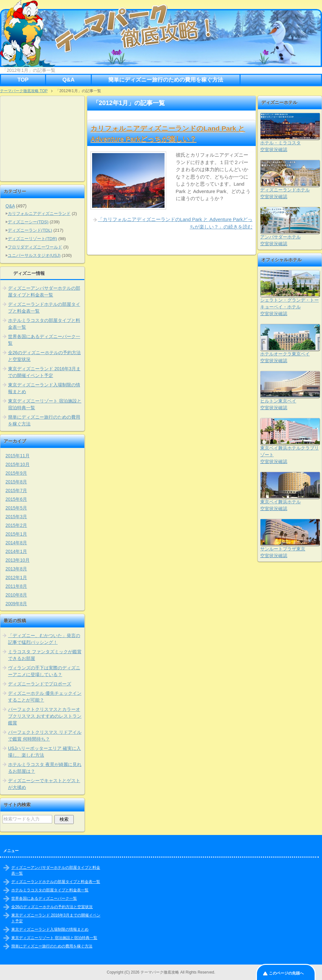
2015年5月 (16, 508)
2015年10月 (18, 464)
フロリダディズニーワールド (35, 247)
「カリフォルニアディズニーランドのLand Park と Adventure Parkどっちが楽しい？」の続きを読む (175, 223)
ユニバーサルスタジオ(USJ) (34, 255)
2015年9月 (16, 473)
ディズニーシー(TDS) (28, 222)
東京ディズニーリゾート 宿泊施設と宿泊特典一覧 (45, 404)
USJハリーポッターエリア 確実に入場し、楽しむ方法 (44, 752)
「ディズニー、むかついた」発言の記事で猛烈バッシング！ (44, 639)
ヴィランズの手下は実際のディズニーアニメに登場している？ (44, 671)
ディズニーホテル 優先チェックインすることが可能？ (45, 697)
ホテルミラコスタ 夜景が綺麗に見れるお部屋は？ (45, 768)
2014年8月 (16, 543)
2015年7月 (16, 490)
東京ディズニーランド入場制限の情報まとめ (44, 388)
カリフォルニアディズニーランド (39, 213)
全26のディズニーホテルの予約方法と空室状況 (44, 356)
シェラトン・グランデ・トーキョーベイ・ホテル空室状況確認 (289, 307)
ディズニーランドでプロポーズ (40, 684)
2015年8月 (16, 482)
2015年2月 (16, 525)
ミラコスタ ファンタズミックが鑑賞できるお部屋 (45, 655)
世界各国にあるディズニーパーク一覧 (44, 340)
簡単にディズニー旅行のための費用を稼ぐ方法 (166, 80)
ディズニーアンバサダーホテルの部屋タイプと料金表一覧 (44, 291)
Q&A (69, 80)
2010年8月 (16, 595)
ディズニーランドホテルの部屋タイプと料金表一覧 (44, 308)
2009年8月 (16, 604)
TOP (23, 80)
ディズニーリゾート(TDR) (32, 239)
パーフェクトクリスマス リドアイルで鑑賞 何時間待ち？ (45, 736)
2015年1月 (16, 534)
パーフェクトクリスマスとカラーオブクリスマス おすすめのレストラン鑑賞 (45, 716)
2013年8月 (16, 569)
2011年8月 (16, 586)
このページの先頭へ (286, 973)
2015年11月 (18, 456)
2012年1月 (16, 577)
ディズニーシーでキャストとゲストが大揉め (44, 784)
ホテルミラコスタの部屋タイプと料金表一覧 (44, 324)
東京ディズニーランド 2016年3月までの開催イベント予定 (44, 372)
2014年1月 (16, 551)
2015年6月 (16, 499)
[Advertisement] (43, 139)
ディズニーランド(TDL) (30, 230)
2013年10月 (18, 560)
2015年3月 (16, 517)
